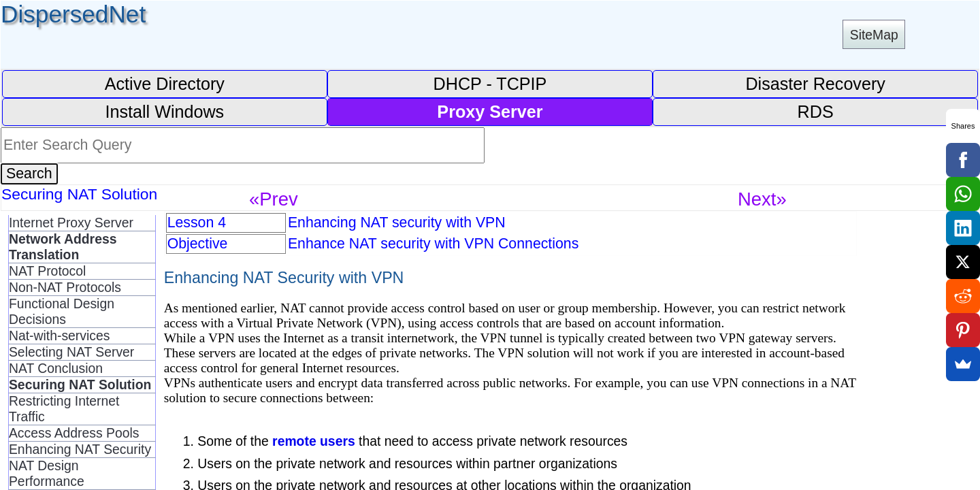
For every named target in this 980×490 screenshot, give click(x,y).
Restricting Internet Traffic (64, 409)
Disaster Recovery (815, 84)
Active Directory (165, 84)
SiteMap (874, 35)
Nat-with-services (59, 336)
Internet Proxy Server (71, 223)
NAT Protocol (47, 271)
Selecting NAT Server (71, 352)
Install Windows (164, 112)
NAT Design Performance (47, 473)
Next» (762, 199)
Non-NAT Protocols (65, 287)
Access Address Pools (74, 433)
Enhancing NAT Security (80, 449)
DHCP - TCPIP (490, 84)
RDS (816, 112)
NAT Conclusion (56, 368)
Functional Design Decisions (62, 311)
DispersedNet (73, 14)
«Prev (274, 199)
